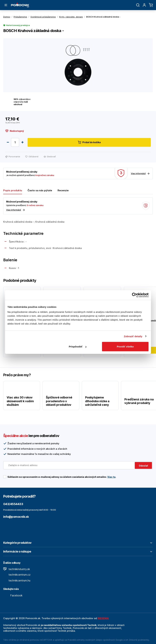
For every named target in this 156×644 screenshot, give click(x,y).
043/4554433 (13, 504)
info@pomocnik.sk (16, 517)
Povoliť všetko (125, 347)
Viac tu (111, 477)
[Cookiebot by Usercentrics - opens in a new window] (134, 295)
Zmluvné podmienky (139, 640)
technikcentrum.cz (17, 575)
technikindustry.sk (17, 569)
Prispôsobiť (78, 347)
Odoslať (143, 466)
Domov (7, 17)
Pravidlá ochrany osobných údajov (85, 640)
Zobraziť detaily (133, 336)
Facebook (13, 595)
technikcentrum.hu (17, 580)
